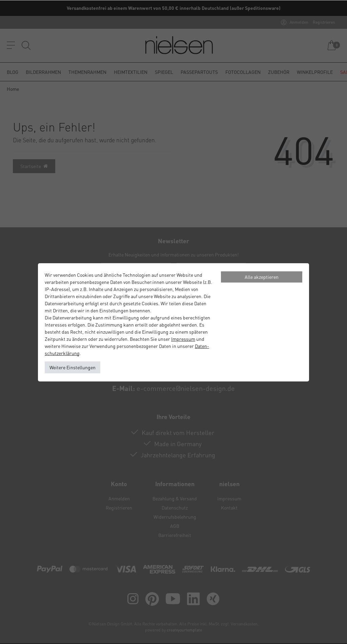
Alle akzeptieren (262, 277)
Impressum (183, 339)
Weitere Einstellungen (73, 367)
